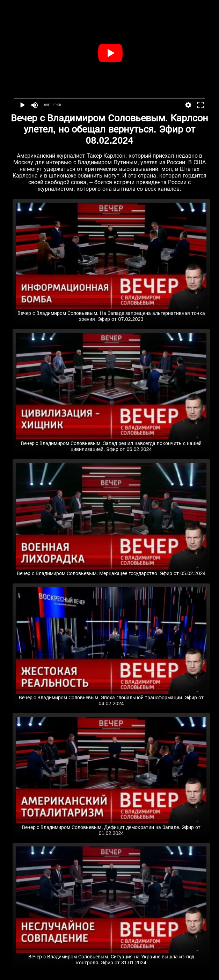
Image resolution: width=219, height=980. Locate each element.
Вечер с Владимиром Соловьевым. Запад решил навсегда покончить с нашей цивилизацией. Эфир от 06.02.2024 (111, 443)
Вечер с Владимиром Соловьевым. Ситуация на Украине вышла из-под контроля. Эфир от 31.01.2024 (111, 957)
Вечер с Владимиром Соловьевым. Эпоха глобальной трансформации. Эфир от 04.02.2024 (111, 698)
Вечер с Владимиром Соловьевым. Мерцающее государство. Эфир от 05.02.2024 (111, 571)
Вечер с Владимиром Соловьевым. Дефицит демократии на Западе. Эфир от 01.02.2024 (111, 827)
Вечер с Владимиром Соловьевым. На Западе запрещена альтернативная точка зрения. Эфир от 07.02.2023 (111, 313)
